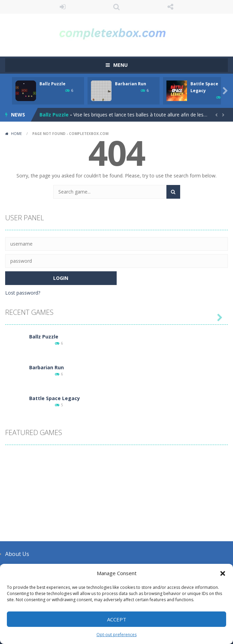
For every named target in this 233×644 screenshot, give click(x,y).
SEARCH (116, 7)
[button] (223, 573)
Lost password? (23, 293)
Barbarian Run (131, 84)
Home (16, 134)
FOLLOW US (170, 7)
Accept (117, 619)
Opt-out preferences (116, 635)
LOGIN (63, 7)
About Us (17, 554)
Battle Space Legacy (55, 398)
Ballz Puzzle (53, 84)
